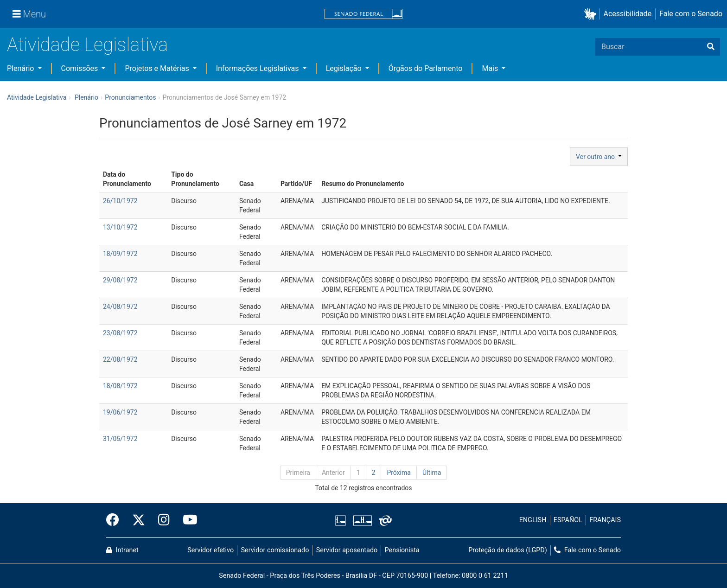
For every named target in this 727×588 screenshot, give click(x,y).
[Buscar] (711, 47)
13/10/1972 (120, 227)
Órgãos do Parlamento (426, 68)
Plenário (21, 68)
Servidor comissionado (275, 550)
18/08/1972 (120, 386)
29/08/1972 (120, 280)
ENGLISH (533, 520)
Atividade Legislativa (87, 45)
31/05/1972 (120, 439)
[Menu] (29, 14)
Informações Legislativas (258, 68)
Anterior (333, 473)
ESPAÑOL (568, 520)
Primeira (298, 473)
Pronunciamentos (130, 97)
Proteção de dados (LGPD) (508, 550)
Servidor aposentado (347, 550)
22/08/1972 (120, 359)
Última (432, 473)
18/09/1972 (120, 254)
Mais (491, 68)
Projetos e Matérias (158, 68)
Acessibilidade (628, 14)
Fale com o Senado (691, 14)
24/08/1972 (120, 307)
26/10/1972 (120, 201)
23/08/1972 (120, 333)
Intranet (122, 550)
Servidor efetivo (210, 550)
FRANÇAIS (605, 520)
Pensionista (402, 550)
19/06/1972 (120, 412)
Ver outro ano (599, 157)
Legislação (345, 68)
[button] (592, 14)
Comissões (81, 68)
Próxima (399, 473)
